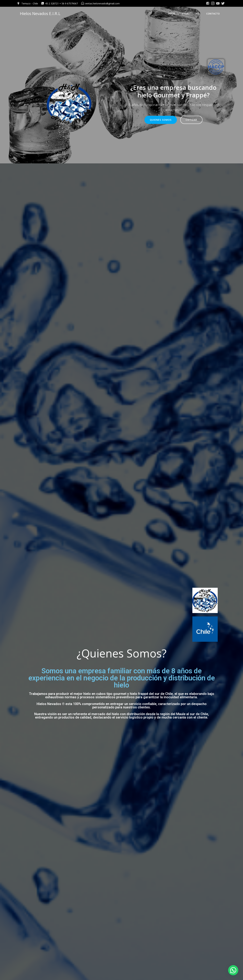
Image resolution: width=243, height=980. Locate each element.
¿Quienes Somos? (122, 660)
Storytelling (193, 14)
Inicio (174, 14)
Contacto (215, 14)
